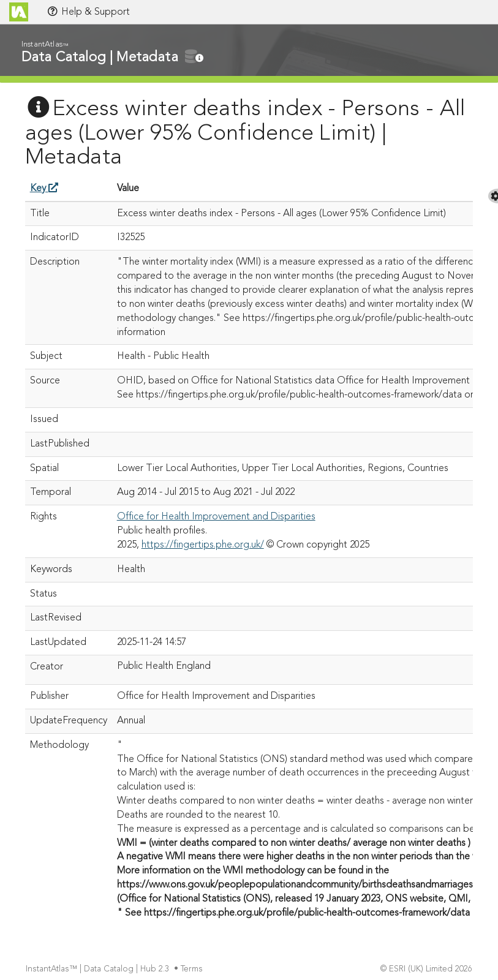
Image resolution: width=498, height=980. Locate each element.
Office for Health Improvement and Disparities (216, 517)
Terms (193, 969)
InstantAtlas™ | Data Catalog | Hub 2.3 (99, 969)
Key (44, 189)
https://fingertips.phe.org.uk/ (203, 545)
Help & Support (88, 12)
